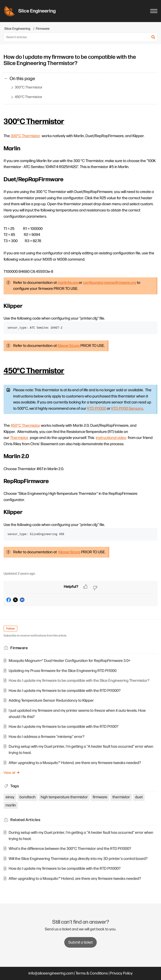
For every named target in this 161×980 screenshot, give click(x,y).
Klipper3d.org (69, 346)
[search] (80, 37)
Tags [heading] (15, 786)
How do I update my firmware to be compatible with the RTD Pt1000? (65, 691)
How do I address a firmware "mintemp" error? (47, 737)
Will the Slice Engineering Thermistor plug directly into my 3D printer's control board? (78, 859)
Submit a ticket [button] (80, 942)
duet (139, 797)
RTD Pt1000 (97, 409)
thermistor (121, 797)
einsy (10, 797)
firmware (100, 797)
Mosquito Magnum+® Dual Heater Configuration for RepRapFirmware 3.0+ (70, 661)
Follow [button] (10, 629)
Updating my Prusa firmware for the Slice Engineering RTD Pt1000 (63, 671)
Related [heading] (25, 820)
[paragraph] (80, 341)
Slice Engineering (17, 29)
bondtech (28, 797)
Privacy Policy (121, 973)
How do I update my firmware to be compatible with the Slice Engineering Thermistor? (79, 681)
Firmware (43, 29)
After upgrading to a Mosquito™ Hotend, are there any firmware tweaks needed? (75, 763)
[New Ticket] (80, 942)
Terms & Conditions (92, 973)
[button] (153, 37)
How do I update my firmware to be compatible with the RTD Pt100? (64, 727)
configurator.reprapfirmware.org (110, 283)
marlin (11, 805)
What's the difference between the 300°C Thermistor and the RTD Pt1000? (70, 849)
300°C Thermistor (29, 87)
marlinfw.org (68, 283)
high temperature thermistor (64, 797)
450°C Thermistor (29, 97)
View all (12, 773)
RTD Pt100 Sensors (127, 409)
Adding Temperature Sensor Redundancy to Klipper (51, 701)
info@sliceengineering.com (51, 973)
